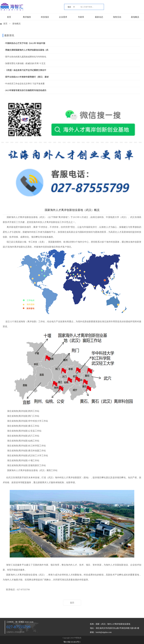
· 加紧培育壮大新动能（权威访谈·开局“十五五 (25, 63)
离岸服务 (27, 17)
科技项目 (45, 17)
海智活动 (117, 17)
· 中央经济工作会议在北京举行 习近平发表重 (24, 84)
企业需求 (63, 17)
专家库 (81, 17)
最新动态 (99, 17)
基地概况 (135, 17)
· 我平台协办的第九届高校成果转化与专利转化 (25, 57)
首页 (9, 17)
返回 (72, 603)
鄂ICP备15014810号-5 (72, 642)
